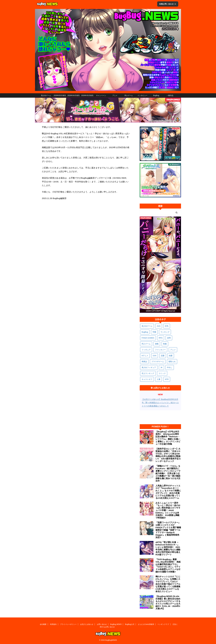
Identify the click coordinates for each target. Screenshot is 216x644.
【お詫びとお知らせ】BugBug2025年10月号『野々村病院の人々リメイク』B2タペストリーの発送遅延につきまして (160, 403)
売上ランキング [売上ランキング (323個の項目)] (148, 373)
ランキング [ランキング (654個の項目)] (165, 332)
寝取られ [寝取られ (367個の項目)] (172, 362)
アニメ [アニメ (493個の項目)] (173, 350)
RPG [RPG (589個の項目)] (161, 338)
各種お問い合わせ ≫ (168, 4)
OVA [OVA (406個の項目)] (155, 356)
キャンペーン (101, 95)
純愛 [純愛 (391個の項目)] (171, 356)
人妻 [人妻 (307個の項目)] (159, 379)
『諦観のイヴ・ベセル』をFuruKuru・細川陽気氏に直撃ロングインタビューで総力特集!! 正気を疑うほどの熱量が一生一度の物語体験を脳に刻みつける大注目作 (168, 473)
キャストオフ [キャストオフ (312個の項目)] (147, 379)
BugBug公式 (130, 624)
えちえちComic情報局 (146, 624)
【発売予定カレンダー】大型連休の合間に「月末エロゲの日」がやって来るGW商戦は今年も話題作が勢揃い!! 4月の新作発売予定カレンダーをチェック (168, 455)
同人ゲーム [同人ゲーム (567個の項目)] (146, 344)
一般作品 (170, 95)
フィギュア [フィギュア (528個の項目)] (146, 350)
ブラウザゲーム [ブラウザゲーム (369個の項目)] (158, 362)
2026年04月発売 (73, 95)
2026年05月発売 (60, 95)
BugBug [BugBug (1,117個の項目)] (145, 332)
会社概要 (43, 624)
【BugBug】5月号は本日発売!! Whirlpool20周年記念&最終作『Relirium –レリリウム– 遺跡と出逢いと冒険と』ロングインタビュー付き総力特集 (168, 438)
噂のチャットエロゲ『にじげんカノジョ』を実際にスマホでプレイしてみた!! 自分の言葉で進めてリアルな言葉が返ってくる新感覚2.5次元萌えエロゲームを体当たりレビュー (168, 584)
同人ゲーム (129, 95)
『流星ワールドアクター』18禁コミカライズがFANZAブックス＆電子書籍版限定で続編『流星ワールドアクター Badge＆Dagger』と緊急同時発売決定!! (168, 530)
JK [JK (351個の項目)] (161, 367)
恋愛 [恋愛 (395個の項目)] (163, 356)
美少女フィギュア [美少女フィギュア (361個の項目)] (149, 367)
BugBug (156, 95)
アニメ (115, 95)
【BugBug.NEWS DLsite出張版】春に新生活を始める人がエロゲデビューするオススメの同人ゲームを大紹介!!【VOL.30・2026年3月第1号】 (168, 602)
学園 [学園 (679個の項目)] (154, 332)
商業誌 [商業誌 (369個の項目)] (144, 362)
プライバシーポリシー (68, 624)
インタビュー (142, 95)
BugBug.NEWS (116, 624)
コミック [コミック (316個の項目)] (162, 373)
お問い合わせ (102, 624)
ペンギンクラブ (163, 624)
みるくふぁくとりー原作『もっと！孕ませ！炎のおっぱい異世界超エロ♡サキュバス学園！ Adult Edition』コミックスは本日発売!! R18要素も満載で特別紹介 (168, 510)
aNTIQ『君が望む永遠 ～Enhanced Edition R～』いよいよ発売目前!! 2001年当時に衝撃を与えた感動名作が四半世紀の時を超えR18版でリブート (168, 548)
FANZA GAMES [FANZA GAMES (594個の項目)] (148, 338)
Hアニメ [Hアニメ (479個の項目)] (145, 356)
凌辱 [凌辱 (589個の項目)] (169, 338)
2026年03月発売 (87, 95)
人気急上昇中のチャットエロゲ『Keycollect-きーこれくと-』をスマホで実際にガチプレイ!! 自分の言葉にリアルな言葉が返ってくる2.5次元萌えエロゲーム (168, 492)
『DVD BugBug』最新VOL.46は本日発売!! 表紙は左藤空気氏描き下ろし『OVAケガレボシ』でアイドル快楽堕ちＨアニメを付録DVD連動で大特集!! (168, 566)
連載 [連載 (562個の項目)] (157, 344)
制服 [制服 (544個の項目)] (165, 344)
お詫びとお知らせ (87, 624)
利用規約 (53, 624)
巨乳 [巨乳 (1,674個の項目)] (167, 326)
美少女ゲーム (46, 95)
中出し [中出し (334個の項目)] (170, 367)
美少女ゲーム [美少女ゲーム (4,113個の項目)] (147, 326)
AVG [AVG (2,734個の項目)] (159, 326)
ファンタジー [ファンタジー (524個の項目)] (160, 350)
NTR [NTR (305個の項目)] (167, 379)
